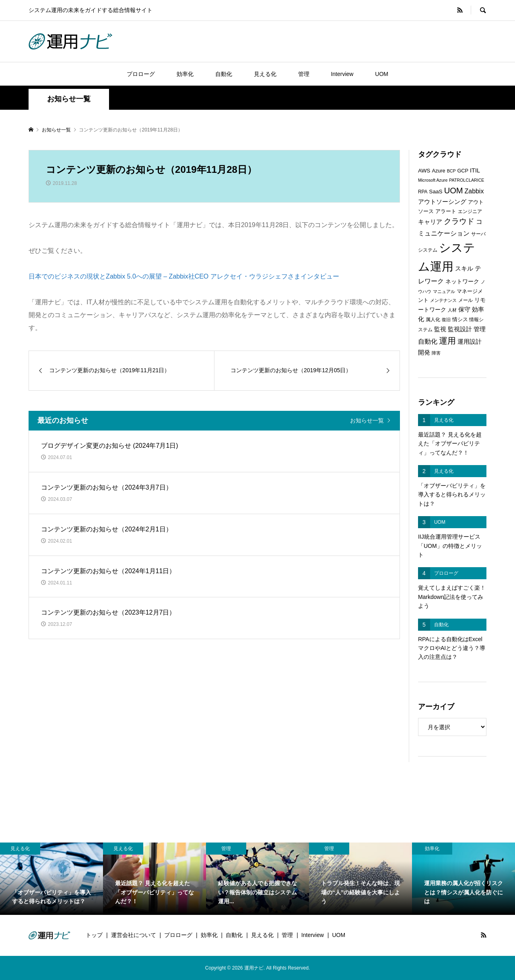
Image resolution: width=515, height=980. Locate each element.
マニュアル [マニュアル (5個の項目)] (444, 291)
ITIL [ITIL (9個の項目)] (475, 170)
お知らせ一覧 (367, 420)
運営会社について (134, 935)
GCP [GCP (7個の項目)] (463, 171)
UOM (382, 74)
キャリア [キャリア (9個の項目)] (430, 222)
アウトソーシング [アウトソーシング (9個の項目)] (442, 202)
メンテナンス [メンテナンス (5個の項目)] (443, 300)
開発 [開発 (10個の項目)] (424, 352)
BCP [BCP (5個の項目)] (451, 171)
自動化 (224, 74)
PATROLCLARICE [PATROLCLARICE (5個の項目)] (467, 180)
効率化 (185, 74)
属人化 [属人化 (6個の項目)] (433, 320)
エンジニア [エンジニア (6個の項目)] (470, 211)
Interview (342, 74)
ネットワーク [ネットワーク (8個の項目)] (462, 282)
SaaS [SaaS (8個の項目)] (436, 192)
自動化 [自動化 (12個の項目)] (428, 341)
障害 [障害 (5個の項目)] (436, 353)
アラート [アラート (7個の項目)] (446, 211)
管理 (304, 74)
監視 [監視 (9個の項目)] (440, 329)
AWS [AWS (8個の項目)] (424, 171)
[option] (51, 879)
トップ (94, 935)
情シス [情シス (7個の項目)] (460, 319)
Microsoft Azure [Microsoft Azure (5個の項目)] (433, 180)
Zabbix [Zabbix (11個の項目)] (474, 191)
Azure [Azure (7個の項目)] (438, 171)
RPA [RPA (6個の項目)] (423, 192)
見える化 (265, 74)
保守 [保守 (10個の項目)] (464, 309)
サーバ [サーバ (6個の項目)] (478, 234)
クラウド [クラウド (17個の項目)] (459, 221)
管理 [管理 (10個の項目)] (480, 329)
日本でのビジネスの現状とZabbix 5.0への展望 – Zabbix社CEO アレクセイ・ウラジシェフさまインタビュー (184, 276)
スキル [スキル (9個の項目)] (464, 269)
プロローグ (141, 74)
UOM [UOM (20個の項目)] (454, 191)
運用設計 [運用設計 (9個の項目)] (470, 342)
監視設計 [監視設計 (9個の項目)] (460, 329)
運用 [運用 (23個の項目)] (447, 341)
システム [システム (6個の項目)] (428, 250)
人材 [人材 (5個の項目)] (452, 310)
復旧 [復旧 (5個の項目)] (446, 320)
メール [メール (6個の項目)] (466, 300)
